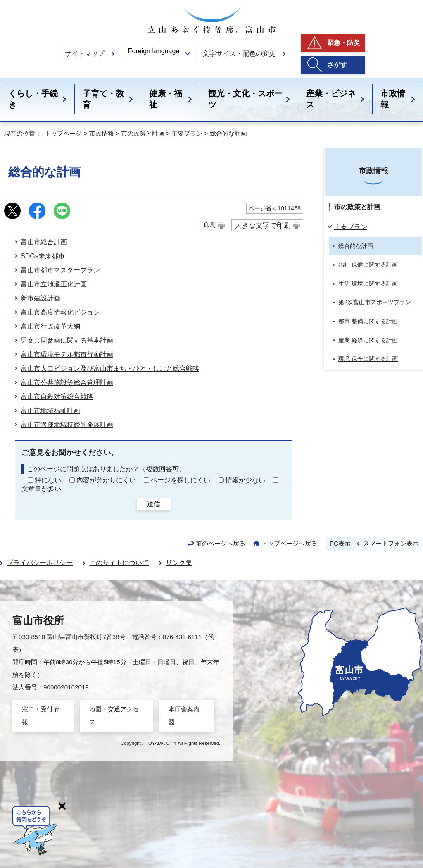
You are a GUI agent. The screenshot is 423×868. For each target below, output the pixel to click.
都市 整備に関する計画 (368, 321)
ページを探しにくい (181, 480)
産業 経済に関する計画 (368, 340)
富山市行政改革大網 (50, 326)
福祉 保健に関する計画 (368, 265)
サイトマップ (85, 54)
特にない (48, 480)
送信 (154, 504)
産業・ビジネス (331, 99)
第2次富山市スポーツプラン (375, 302)
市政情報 (393, 99)
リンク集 (179, 563)
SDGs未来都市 (43, 256)
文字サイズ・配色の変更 (239, 54)
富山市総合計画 (44, 242)
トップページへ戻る (289, 543)
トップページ (63, 133)
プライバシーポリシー (40, 563)
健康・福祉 (166, 99)
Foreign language (154, 51)
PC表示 (340, 543)
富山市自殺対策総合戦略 (57, 397)
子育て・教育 (103, 99)
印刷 (210, 225)
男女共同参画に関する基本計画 (67, 340)
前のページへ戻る (221, 543)
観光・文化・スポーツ (245, 99)
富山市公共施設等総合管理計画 (67, 383)
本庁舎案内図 (184, 715)
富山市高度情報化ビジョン (60, 312)
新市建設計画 (40, 298)
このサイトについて (119, 563)
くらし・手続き (33, 99)
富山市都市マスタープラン (60, 270)
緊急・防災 (344, 43)
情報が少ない (245, 480)
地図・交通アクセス (114, 715)
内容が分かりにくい (106, 480)
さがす (337, 65)
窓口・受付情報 (40, 715)
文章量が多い (41, 489)
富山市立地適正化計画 (54, 284)
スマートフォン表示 (391, 543)
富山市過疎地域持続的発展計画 (67, 425)
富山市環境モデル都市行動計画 (67, 354)
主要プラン (187, 133)
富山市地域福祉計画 (50, 411)
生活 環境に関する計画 (368, 284)
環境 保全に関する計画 (368, 359)
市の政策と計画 (143, 133)
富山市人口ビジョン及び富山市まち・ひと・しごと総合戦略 (110, 368)
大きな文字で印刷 (263, 225)
